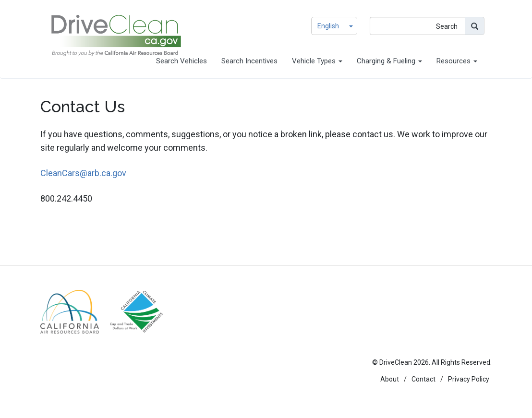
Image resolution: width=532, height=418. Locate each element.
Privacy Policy (469, 379)
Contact (423, 379)
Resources (457, 61)
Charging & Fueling (389, 61)
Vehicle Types (317, 61)
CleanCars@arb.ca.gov (83, 173)
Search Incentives (249, 61)
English (328, 26)
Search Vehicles (181, 61)
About (390, 379)
